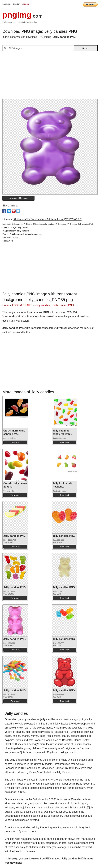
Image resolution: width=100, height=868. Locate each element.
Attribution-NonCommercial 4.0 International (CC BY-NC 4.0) (48, 219)
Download (15, 442)
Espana (25, 4)
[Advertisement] (50, 76)
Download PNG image (19, 198)
